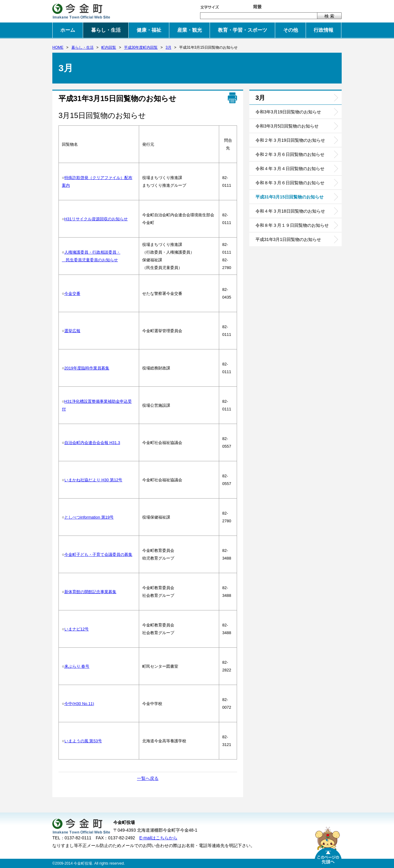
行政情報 (324, 30)
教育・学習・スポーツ (243, 30)
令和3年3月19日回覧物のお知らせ (288, 112)
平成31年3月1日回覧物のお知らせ (288, 239)
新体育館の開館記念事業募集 (90, 592)
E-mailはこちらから (159, 838)
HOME (58, 47)
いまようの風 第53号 (83, 741)
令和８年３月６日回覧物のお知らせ (290, 183)
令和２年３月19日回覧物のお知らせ (290, 140)
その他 (291, 30)
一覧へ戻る (148, 778)
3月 (169, 47)
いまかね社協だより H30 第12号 (93, 480)
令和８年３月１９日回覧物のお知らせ (292, 225)
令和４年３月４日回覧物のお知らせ (290, 169)
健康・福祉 (149, 30)
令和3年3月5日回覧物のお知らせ (287, 126)
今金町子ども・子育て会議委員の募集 (98, 554)
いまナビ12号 (76, 629)
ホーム (68, 30)
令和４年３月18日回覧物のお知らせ (290, 211)
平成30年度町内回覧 (141, 47)
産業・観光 (190, 30)
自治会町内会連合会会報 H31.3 (92, 443)
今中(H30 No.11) (79, 704)
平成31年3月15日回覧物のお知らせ (289, 197)
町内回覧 (109, 47)
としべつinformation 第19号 (89, 517)
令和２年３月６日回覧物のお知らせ (290, 154)
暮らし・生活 (106, 30)
